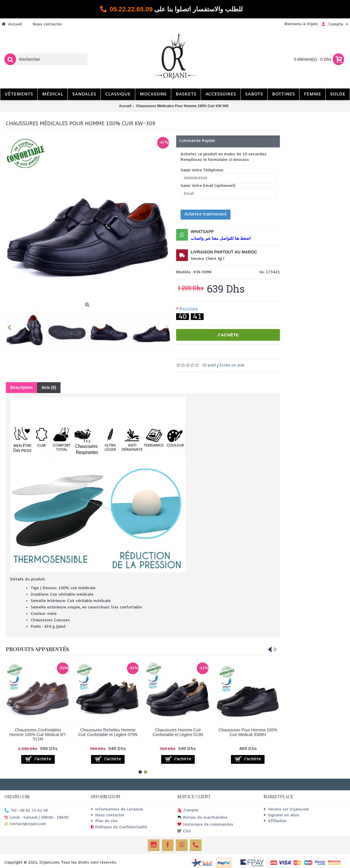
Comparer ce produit (244, 354)
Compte (188, 811)
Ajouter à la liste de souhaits (215, 354)
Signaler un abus (281, 815)
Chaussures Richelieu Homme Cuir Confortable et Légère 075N (108, 732)
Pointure (189, 309)
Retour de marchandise (202, 818)
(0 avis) (209, 365)
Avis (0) (49, 387)
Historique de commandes (205, 825)
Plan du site (104, 821)
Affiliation (275, 821)
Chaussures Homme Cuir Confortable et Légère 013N (178, 732)
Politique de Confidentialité (119, 828)
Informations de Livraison (117, 809)
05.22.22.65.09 (131, 9)
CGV (184, 832)
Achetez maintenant (206, 214)
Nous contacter (108, 815)
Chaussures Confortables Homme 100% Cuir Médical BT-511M (38, 734)
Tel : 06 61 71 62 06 (26, 811)
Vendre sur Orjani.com (286, 809)
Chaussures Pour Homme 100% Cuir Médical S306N (248, 732)
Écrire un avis (232, 365)
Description (21, 387)
